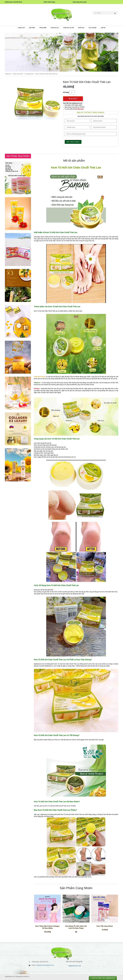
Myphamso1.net (75, 966)
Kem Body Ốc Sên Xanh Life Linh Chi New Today (76, 927)
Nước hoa (81, 28)
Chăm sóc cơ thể (68, 28)
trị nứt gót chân (29, 74)
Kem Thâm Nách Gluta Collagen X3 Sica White (47, 927)
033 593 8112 (79, 109)
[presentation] (74, 161)
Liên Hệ (103, 28)
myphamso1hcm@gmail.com (45, 965)
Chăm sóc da (55, 28)
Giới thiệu (32, 28)
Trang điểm (43, 28)
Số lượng (66, 92)
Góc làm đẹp (92, 28)
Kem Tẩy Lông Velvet (105, 926)
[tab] (74, 160)
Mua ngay (73, 99)
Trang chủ (21, 28)
